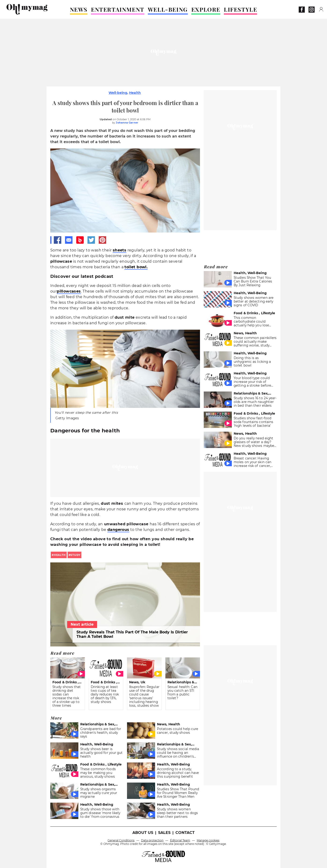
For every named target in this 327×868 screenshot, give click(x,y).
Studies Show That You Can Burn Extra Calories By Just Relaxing (253, 281)
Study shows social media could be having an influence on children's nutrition (178, 755)
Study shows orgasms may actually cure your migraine (99, 793)
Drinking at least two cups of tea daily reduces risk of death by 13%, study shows (105, 694)
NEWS (79, 9)
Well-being (118, 93)
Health (135, 93)
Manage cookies (208, 840)
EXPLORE (206, 9)
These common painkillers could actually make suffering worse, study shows (255, 343)
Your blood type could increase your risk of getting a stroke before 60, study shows (252, 384)
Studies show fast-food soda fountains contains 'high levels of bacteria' (253, 422)
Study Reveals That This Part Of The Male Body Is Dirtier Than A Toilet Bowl (132, 634)
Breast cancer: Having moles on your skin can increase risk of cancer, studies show (253, 464)
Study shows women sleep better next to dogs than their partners (177, 813)
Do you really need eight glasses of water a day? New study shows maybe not (254, 444)
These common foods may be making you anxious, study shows (98, 773)
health (60, 555)
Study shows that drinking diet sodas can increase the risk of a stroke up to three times (67, 696)
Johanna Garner (127, 123)
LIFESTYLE (240, 9)
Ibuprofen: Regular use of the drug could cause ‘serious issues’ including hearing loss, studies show (144, 696)
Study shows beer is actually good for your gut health (102, 753)
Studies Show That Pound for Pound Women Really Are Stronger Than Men (178, 793)
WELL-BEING (168, 9)
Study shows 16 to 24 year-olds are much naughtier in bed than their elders (255, 402)
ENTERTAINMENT (118, 9)
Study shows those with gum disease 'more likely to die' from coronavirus (100, 813)
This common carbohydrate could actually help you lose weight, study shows (251, 323)
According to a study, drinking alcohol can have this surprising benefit (178, 773)
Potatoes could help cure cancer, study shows (178, 731)
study (75, 555)
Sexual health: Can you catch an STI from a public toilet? (182, 692)
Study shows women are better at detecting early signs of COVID (254, 301)
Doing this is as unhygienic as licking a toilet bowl (252, 362)
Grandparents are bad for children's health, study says (101, 733)
